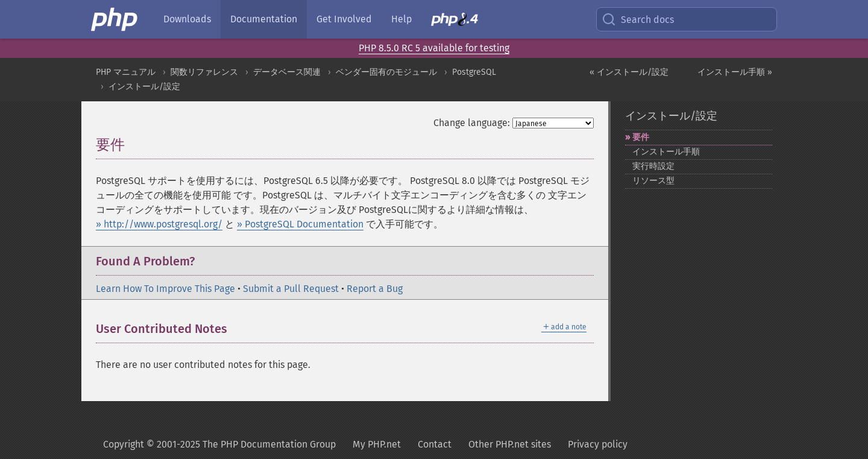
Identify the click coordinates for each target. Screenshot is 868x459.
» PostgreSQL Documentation (300, 224)
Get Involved (344, 19)
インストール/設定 (144, 87)
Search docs (638, 19)
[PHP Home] (115, 19)
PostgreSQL (474, 72)
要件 (641, 137)
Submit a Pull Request (291, 289)
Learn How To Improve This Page (165, 289)
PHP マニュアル (126, 72)
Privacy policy (598, 444)
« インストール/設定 (629, 72)
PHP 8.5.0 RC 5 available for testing (434, 48)
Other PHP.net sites (510, 444)
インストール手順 (666, 152)
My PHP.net (377, 444)
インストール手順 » (735, 72)
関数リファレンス (204, 72)
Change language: (472, 123)
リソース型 (653, 181)
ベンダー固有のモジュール (386, 72)
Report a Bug (375, 289)
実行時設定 (653, 166)
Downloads (187, 19)
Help (401, 19)
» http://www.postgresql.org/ (159, 224)
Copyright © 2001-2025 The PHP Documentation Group (219, 444)
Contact (435, 444)
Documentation (264, 19)
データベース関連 (287, 72)
